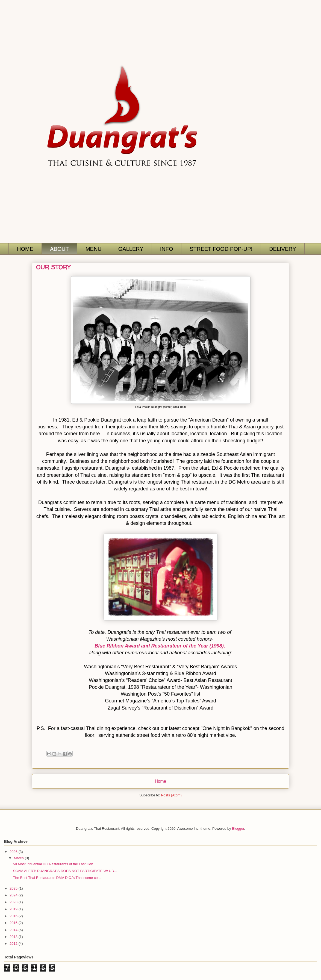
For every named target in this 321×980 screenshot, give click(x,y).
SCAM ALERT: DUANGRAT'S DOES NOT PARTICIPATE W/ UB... (65, 871)
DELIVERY (283, 249)
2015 (14, 923)
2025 (14, 888)
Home (161, 781)
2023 (14, 902)
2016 (14, 916)
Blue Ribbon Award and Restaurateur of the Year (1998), (160, 646)
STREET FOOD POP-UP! (221, 249)
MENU (94, 249)
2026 (14, 852)
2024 (14, 895)
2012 (14, 944)
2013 (14, 937)
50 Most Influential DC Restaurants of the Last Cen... (54, 864)
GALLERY (131, 249)
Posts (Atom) (171, 795)
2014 (14, 930)
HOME (25, 249)
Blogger (238, 829)
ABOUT (59, 249)
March (19, 858)
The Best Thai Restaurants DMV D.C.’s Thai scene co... (57, 878)
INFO (167, 249)
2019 (14, 909)
